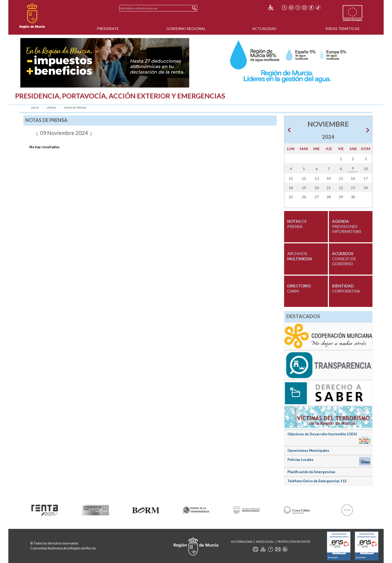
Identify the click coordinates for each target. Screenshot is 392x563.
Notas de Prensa (75, 108)
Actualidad (264, 29)
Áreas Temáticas (342, 29)
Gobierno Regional (186, 29)
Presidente (108, 29)
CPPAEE (51, 108)
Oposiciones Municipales (308, 450)
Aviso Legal (265, 542)
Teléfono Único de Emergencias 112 (317, 481)
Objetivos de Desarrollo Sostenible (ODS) (322, 434)
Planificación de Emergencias (311, 472)
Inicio (35, 108)
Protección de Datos (294, 542)
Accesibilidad (242, 542)
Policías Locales (301, 460)
